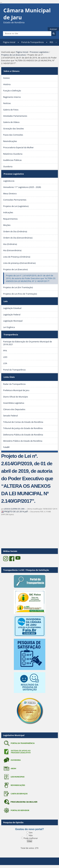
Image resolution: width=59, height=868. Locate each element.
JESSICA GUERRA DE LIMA (14, 509)
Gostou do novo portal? (29, 829)
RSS (51, 42)
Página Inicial (9, 42)
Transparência (11, 335)
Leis (6, 301)
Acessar (53, 29)
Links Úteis (9, 377)
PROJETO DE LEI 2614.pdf (15, 511)
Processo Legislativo (39, 52)
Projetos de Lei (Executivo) (14, 55)
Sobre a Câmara (12, 71)
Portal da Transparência (32, 42)
